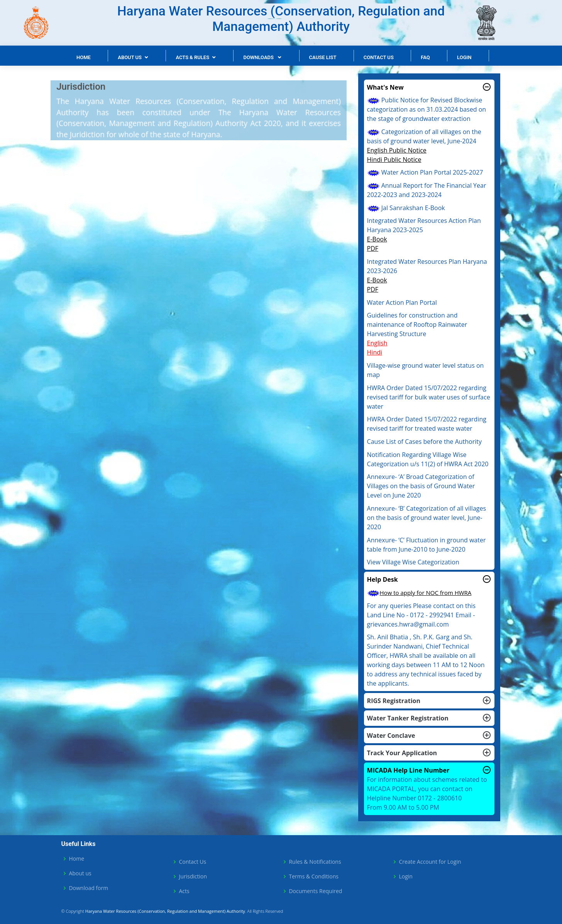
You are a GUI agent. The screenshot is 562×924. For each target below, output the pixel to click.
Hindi (375, 352)
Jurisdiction (193, 876)
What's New (429, 87)
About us (80, 873)
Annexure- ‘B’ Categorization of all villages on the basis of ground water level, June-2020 (427, 518)
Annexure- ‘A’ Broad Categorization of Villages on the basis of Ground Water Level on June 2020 (421, 486)
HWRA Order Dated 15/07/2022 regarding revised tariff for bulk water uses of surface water (429, 397)
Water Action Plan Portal (402, 302)
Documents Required (315, 891)
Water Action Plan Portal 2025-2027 (425, 172)
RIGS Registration (429, 701)
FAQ (425, 57)
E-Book (377, 239)
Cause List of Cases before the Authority (424, 442)
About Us (130, 57)
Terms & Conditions (314, 876)
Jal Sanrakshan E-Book (406, 208)
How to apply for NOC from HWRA (419, 593)
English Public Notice (397, 150)
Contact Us (379, 57)
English (377, 343)
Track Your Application (429, 753)
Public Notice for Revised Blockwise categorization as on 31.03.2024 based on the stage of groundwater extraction (427, 109)
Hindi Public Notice (394, 160)
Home (84, 57)
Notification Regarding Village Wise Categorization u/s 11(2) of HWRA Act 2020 (428, 459)
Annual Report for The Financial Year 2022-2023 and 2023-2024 (427, 190)
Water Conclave (429, 735)
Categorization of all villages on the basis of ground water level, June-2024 (424, 136)
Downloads (259, 57)
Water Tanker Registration (429, 718)
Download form (88, 888)
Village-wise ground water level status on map (426, 370)
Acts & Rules (192, 57)
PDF (373, 248)
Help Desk (429, 579)
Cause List (323, 57)
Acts (184, 891)
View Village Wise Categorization (413, 562)
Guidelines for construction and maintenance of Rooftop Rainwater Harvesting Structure (417, 324)
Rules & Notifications (315, 862)
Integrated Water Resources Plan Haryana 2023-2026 (427, 266)
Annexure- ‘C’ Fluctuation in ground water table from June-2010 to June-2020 (427, 545)
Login (464, 57)
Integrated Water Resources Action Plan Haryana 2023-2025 (424, 225)
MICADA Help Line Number (429, 770)
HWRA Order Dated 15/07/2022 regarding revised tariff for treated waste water (427, 424)
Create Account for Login (430, 862)
